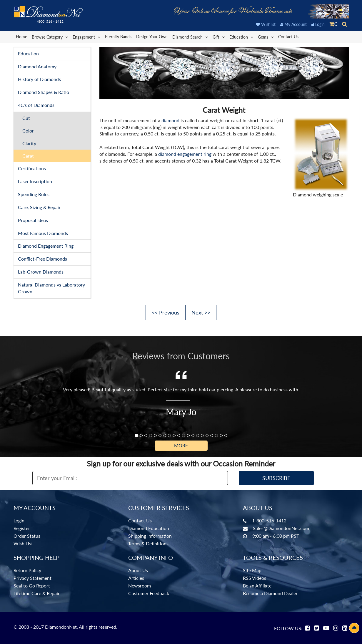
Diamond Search (190, 37)
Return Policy (27, 570)
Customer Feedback (149, 593)
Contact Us (288, 37)
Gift (219, 37)
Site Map (252, 570)
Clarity (29, 143)
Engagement (86, 37)
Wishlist (266, 24)
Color (28, 131)
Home (21, 37)
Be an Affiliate (257, 586)
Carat (28, 156)
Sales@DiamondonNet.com (281, 528)
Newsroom (140, 586)
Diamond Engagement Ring (46, 246)
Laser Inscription (35, 181)
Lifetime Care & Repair (37, 593)
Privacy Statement (32, 578)
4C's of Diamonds (36, 105)
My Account (293, 24)
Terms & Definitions (148, 543)
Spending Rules (34, 194)
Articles (136, 578)
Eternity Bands (118, 37)
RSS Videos (255, 578)
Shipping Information (150, 536)
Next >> (201, 312)
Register (22, 528)
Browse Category (50, 37)
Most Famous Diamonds (43, 233)
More (181, 445)
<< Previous (166, 312)
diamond (170, 120)
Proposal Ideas (33, 220)
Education (241, 37)
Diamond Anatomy (37, 66)
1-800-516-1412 (269, 520)
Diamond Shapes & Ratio (44, 92)
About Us (138, 570)
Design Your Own (152, 37)
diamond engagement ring (185, 154)
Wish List (23, 543)
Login (318, 24)
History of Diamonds (39, 79)
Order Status (27, 536)
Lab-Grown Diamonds (41, 272)
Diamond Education (149, 528)
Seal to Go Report (32, 586)
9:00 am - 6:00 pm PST (276, 536)
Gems (266, 37)
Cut (26, 118)
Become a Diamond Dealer (270, 593)
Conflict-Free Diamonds (42, 259)
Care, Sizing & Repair (39, 207)
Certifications (32, 168)
